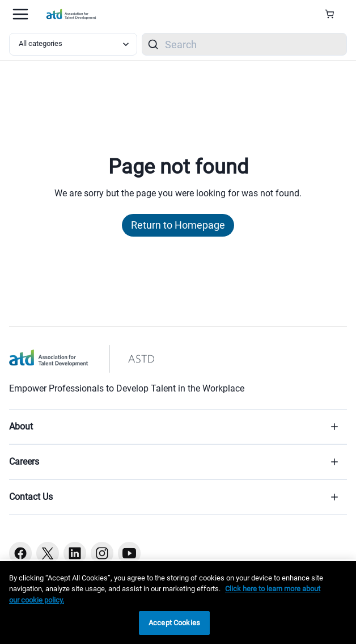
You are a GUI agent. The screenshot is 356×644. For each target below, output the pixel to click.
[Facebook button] (20, 553)
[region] (178, 603)
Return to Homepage (178, 225)
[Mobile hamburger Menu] (20, 14)
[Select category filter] (73, 44)
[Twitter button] (48, 553)
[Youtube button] (129, 553)
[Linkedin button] (75, 553)
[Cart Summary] (334, 14)
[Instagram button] (102, 553)
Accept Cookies (174, 623)
